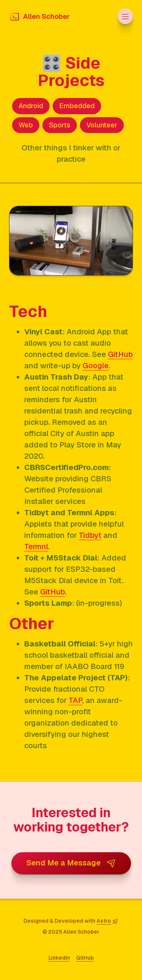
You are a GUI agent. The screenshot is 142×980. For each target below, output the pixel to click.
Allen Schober (39, 17)
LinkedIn (59, 958)
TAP (75, 700)
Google (96, 366)
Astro (104, 921)
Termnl (36, 547)
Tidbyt (90, 535)
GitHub (120, 354)
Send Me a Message (71, 863)
